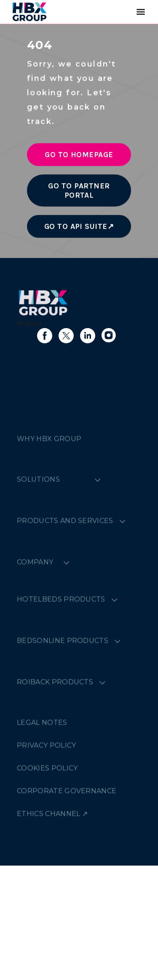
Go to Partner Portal (79, 193)
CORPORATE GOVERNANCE (67, 883)
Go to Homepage (79, 157)
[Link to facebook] (45, 336)
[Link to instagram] (109, 336)
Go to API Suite (76, 229)
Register (30, 323)
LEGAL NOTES (42, 815)
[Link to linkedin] (88, 336)
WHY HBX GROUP (49, 531)
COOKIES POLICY (47, 860)
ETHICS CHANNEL (48, 906)
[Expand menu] (98, 572)
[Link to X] (66, 336)
